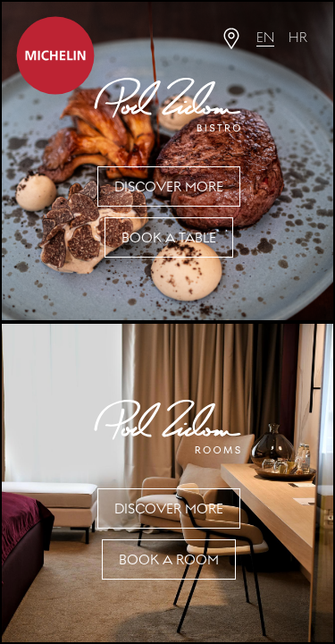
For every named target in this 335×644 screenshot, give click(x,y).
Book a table (169, 237)
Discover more (169, 186)
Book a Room (169, 559)
